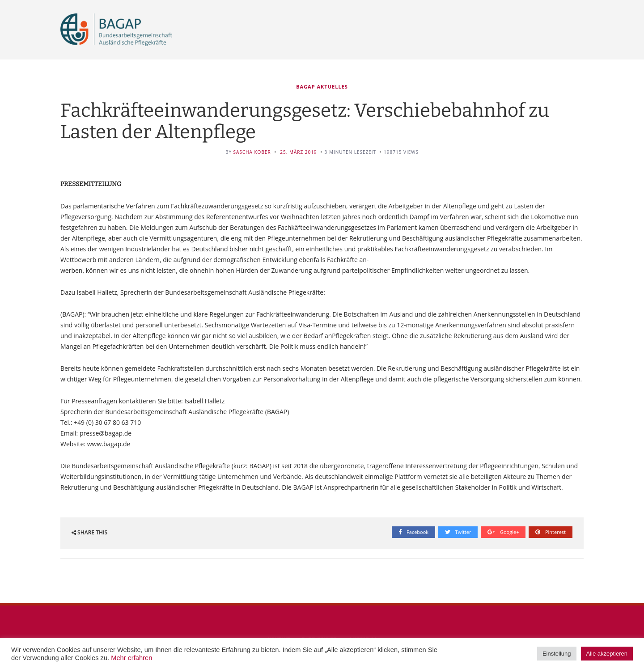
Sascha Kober (252, 152)
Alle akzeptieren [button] (607, 654)
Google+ (503, 532)
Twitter (458, 532)
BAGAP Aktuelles (322, 87)
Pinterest (551, 532)
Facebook (413, 532)
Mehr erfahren (131, 658)
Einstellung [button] (557, 654)
